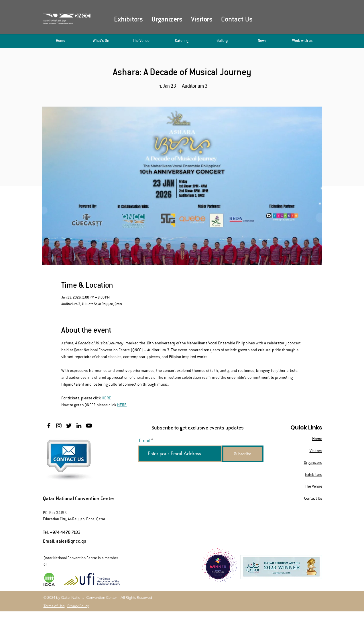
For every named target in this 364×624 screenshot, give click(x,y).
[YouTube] (89, 426)
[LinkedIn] (79, 426)
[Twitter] (69, 426)
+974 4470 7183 (65, 532)
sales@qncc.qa (71, 541)
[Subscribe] (243, 454)
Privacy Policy (78, 606)
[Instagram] (59, 426)
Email (145, 440)
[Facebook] (49, 426)
